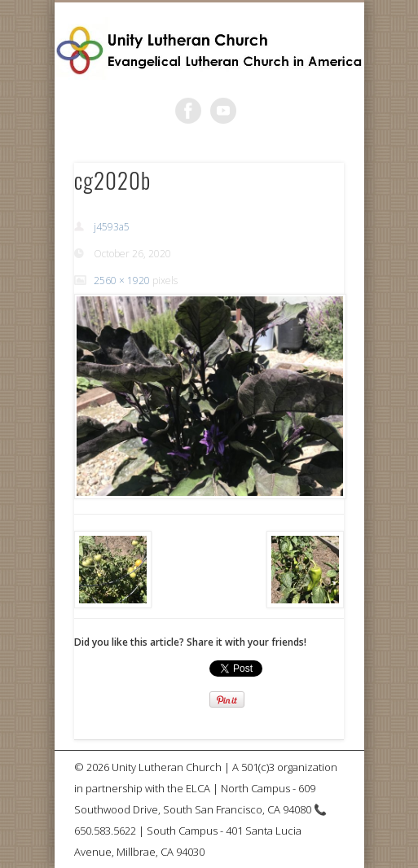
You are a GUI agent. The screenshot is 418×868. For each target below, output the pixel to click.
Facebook (188, 111)
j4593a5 (112, 227)
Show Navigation (304, 146)
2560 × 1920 (122, 281)
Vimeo (223, 111)
